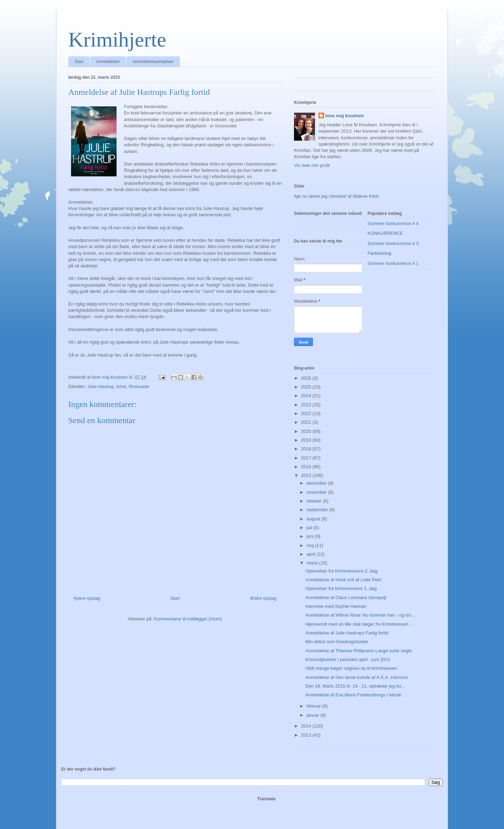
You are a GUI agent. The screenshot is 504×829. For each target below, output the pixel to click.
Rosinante (139, 387)
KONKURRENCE (385, 233)
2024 (307, 396)
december (317, 483)
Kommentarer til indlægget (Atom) (188, 619)
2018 (307, 449)
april (311, 554)
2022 (307, 413)
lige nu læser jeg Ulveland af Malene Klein (337, 196)
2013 (307, 735)
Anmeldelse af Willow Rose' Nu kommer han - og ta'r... (360, 615)
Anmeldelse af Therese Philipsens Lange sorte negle (358, 651)
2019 (307, 440)
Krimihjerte (117, 40)
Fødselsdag (379, 253)
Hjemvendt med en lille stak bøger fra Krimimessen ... (359, 624)
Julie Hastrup (101, 387)
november (317, 492)
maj (311, 545)
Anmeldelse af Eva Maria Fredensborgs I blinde (353, 695)
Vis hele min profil (312, 165)
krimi (121, 387)
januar (314, 715)
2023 (307, 405)
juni (311, 536)
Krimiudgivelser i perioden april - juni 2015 (348, 659)
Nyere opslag (87, 598)
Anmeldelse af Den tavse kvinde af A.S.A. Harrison (356, 677)
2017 (307, 458)
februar (314, 706)
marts (313, 563)
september (318, 510)
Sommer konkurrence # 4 (393, 223)
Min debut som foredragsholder (337, 642)
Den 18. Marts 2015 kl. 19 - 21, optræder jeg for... (355, 686)
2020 (307, 431)
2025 (307, 387)
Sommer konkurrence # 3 (393, 243)
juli (310, 528)
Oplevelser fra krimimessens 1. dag (341, 588)
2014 (307, 726)
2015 (307, 475)
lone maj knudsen (345, 116)
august (314, 519)
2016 (307, 467)
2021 (307, 422)
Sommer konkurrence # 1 (393, 263)
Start (79, 62)
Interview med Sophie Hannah (336, 606)
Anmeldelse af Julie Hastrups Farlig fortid (347, 633)
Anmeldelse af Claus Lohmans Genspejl (346, 598)
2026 (307, 378)
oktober (315, 501)
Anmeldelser (108, 62)
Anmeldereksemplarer (153, 62)
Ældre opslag (263, 598)
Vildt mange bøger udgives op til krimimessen (351, 668)
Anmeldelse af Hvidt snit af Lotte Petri (343, 580)
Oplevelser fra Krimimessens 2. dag (341, 571)
